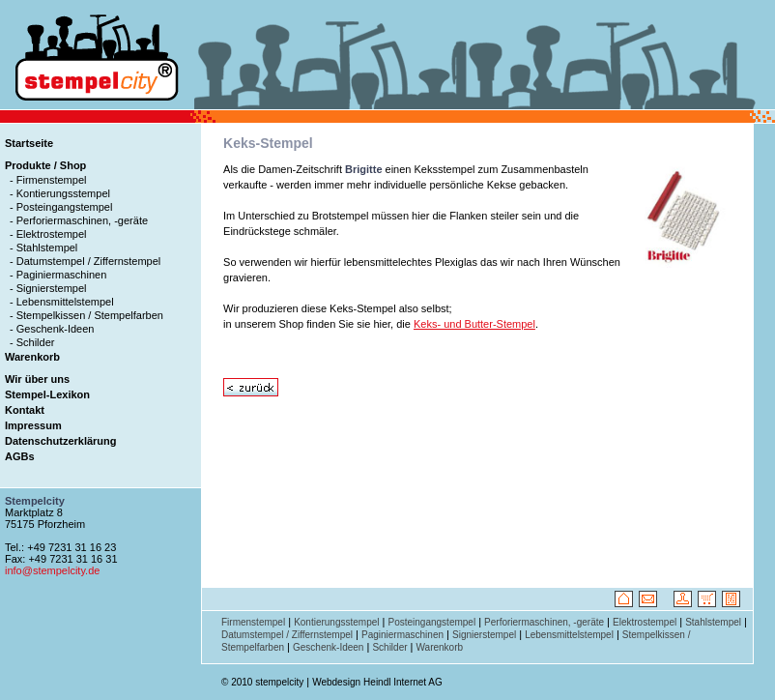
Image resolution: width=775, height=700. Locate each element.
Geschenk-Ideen (328, 647)
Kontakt (25, 410)
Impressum (33, 425)
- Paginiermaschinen (58, 275)
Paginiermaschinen (402, 635)
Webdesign (336, 682)
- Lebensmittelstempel (62, 302)
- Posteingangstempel (61, 207)
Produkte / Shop (45, 165)
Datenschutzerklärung (61, 441)
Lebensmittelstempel (569, 635)
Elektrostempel (645, 622)
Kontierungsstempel (336, 622)
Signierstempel (484, 635)
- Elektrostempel (48, 234)
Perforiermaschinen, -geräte (544, 622)
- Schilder (32, 342)
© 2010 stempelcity (262, 682)
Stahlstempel (713, 622)
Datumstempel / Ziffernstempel (287, 635)
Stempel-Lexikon (47, 394)
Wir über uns (37, 379)
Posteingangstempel (432, 622)
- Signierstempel (48, 288)
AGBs (20, 456)
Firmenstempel (253, 622)
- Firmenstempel (48, 180)
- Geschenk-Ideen (52, 329)
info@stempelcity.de (52, 570)
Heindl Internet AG (403, 682)
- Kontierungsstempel (60, 193)
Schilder (389, 647)
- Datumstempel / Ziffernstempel (85, 261)
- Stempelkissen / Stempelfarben (86, 315)
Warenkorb (32, 357)
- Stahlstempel (43, 248)
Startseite (29, 143)
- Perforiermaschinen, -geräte (79, 220)
